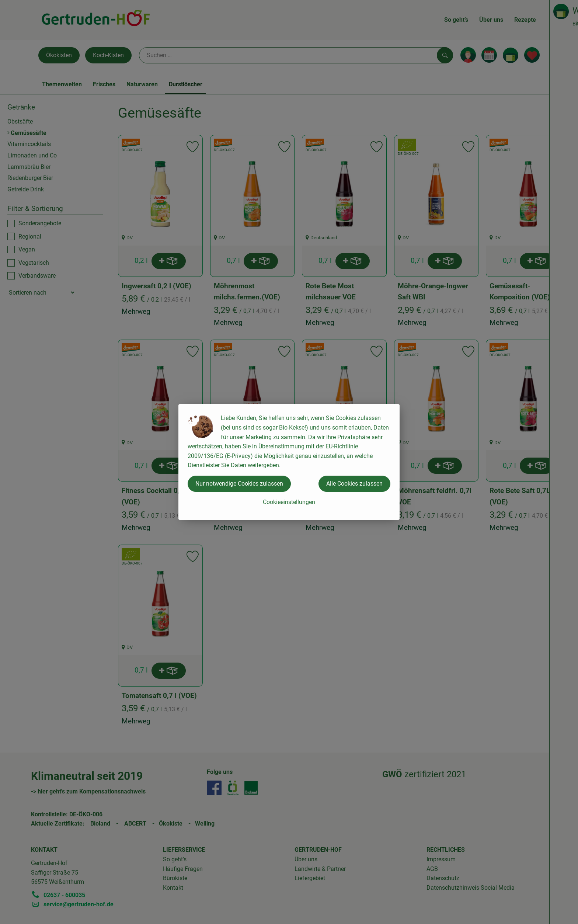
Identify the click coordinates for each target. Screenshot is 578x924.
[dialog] (289, 462)
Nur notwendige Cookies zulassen (239, 484)
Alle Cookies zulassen (354, 484)
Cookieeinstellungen (289, 502)
